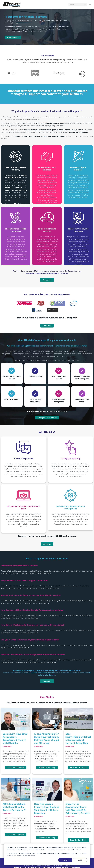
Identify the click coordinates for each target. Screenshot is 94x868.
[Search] (78, 5)
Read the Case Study (16, 767)
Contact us (47, 326)
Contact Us (47, 681)
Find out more (13, 37)
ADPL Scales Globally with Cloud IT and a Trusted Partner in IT (14, 807)
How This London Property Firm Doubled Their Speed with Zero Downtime (47, 808)
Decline (80, 860)
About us (47, 544)
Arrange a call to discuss (47, 418)
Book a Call (47, 280)
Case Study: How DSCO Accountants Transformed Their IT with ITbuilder (15, 738)
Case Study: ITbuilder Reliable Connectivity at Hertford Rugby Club (78, 738)
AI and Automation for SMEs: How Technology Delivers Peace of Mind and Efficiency (46, 738)
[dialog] (47, 854)
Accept (65, 860)
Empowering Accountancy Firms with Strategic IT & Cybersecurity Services (78, 808)
